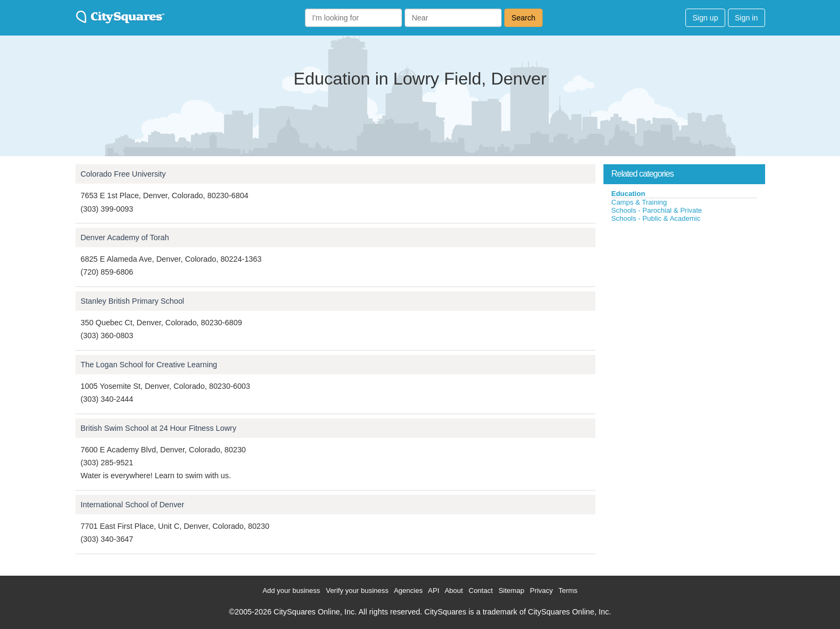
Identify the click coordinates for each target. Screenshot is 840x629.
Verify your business (357, 590)
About (454, 590)
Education (629, 194)
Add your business (291, 590)
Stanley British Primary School (133, 301)
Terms (568, 590)
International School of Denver (133, 505)
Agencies (408, 590)
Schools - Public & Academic (656, 218)
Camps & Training (639, 202)
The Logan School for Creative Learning (149, 365)
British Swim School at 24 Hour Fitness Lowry (159, 428)
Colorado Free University (123, 174)
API (433, 590)
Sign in (747, 18)
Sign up (705, 18)
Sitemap (511, 590)
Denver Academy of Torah (125, 237)
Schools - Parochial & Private (657, 210)
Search (523, 18)
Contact (481, 590)
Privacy (541, 590)
